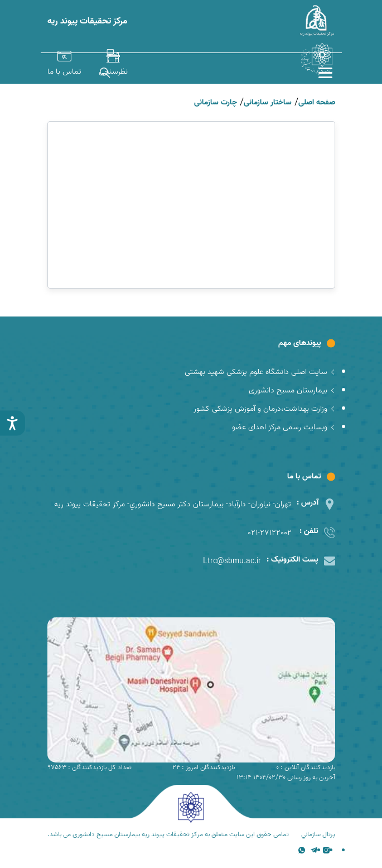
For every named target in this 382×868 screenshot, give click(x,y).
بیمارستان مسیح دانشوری (292, 390)
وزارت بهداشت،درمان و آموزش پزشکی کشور (264, 409)
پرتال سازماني (318, 835)
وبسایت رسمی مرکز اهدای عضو (284, 427)
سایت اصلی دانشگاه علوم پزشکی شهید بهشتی (260, 372)
